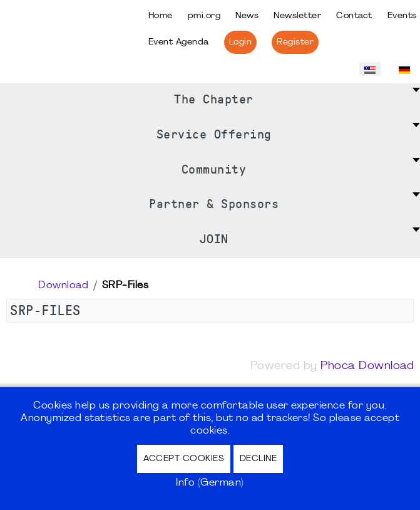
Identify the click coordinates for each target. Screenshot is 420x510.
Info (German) (210, 483)
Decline (259, 459)
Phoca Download (367, 366)
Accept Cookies (184, 459)
